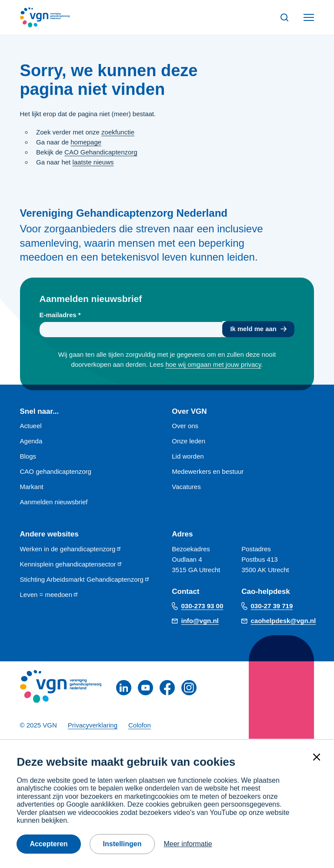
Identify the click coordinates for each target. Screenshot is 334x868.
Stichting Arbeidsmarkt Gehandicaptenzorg (85, 580)
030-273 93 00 (202, 606)
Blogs (28, 457)
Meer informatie (188, 844)
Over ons (185, 427)
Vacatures (186, 488)
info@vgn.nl (200, 621)
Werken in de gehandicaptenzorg (71, 549)
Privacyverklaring (93, 726)
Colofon (140, 726)
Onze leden (189, 442)
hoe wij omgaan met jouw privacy (213, 365)
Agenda (31, 442)
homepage (86, 142)
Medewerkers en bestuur (208, 472)
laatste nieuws (93, 162)
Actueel (31, 427)
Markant (32, 488)
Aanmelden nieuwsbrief (54, 503)
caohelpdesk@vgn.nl (284, 621)
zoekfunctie (118, 132)
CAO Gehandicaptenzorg (101, 152)
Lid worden (188, 457)
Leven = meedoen (50, 595)
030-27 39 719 (272, 606)
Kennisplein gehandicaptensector (71, 565)
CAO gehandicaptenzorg (56, 472)
